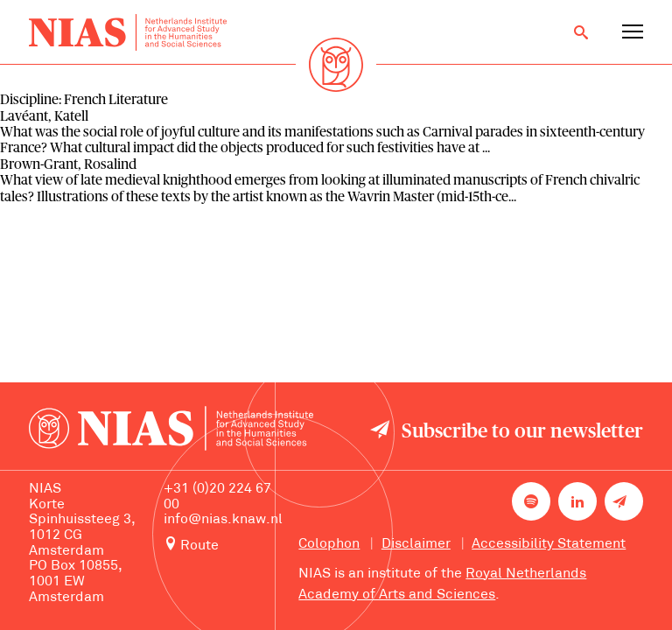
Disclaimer (416, 544)
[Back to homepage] (127, 33)
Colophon (329, 544)
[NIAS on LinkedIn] (577, 501)
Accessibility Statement (549, 544)
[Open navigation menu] (633, 32)
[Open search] (581, 32)
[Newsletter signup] (624, 501)
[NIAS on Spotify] (531, 501)
